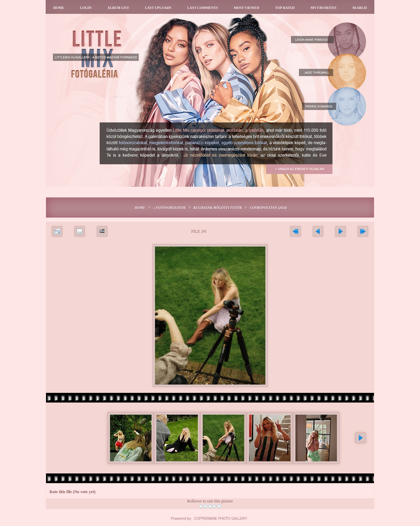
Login (86, 8)
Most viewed (246, 8)
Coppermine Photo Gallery (221, 519)
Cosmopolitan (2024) (268, 208)
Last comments (202, 8)
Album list (118, 8)
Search (360, 8)
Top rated (285, 8)
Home (59, 8)
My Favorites (324, 8)
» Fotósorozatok (169, 208)
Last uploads (158, 8)
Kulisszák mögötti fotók (218, 208)
